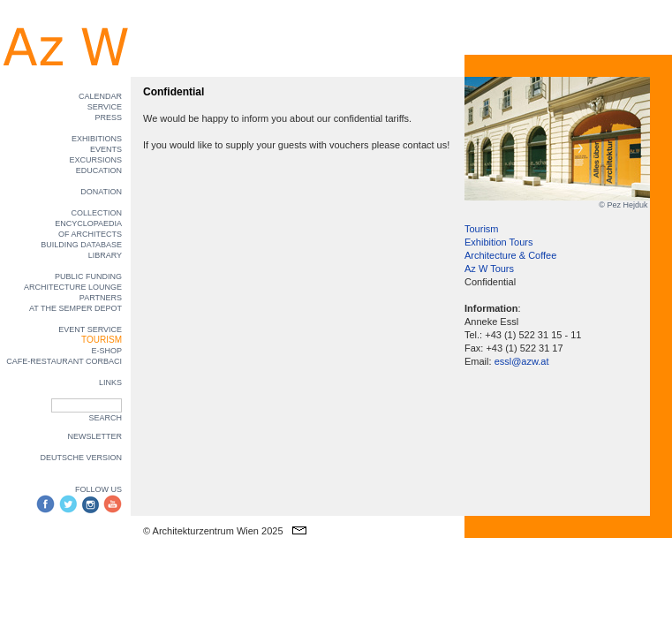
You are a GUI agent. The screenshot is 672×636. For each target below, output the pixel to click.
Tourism (482, 229)
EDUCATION (99, 170)
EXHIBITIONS (97, 139)
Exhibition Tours (498, 242)
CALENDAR (100, 96)
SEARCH (105, 418)
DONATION (101, 192)
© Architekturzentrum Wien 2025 (213, 531)
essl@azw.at (522, 361)
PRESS (108, 117)
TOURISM (102, 340)
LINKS (110, 382)
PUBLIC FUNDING (88, 276)
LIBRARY (105, 255)
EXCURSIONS (95, 160)
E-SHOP (106, 351)
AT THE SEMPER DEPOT (76, 308)
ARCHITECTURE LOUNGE (73, 287)
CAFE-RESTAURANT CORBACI (64, 361)
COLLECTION (96, 213)
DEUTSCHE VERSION (81, 458)
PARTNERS (101, 298)
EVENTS (106, 149)
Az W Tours (489, 269)
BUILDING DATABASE (81, 245)
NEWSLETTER (94, 436)
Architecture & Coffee (510, 255)
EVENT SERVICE (90, 329)
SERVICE (105, 107)
